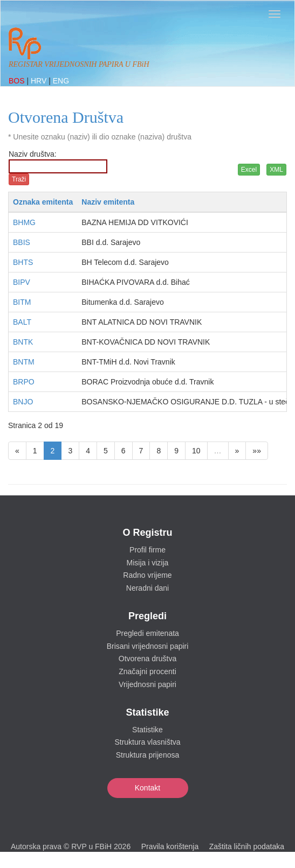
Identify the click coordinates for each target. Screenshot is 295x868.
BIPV (22, 282)
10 (196, 451)
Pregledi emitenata (147, 633)
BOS (18, 81)
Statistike (147, 730)
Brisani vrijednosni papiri (148, 646)
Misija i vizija (148, 563)
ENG (61, 81)
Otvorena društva (147, 659)
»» (257, 451)
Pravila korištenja (170, 846)
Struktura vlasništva (147, 742)
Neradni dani (147, 588)
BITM (22, 302)
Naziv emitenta (108, 202)
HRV (40, 81)
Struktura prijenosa (148, 755)
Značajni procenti (147, 671)
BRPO (24, 382)
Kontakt (147, 788)
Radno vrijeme (147, 575)
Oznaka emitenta (43, 202)
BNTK (23, 342)
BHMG (24, 222)
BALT (22, 322)
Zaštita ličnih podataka (247, 846)
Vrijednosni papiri (147, 684)
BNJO (23, 402)
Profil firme (147, 550)
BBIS (22, 242)
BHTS (23, 262)
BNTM (24, 362)
